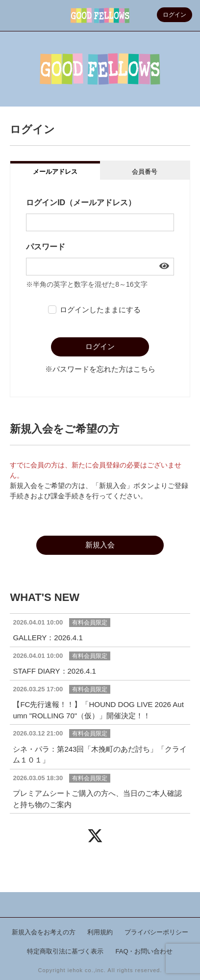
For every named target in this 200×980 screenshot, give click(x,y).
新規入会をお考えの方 (44, 932)
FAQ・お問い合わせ (144, 951)
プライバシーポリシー (156, 932)
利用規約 (100, 932)
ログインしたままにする (100, 310)
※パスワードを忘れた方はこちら (100, 369)
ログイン (175, 15)
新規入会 (100, 545)
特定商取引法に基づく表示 (65, 951)
